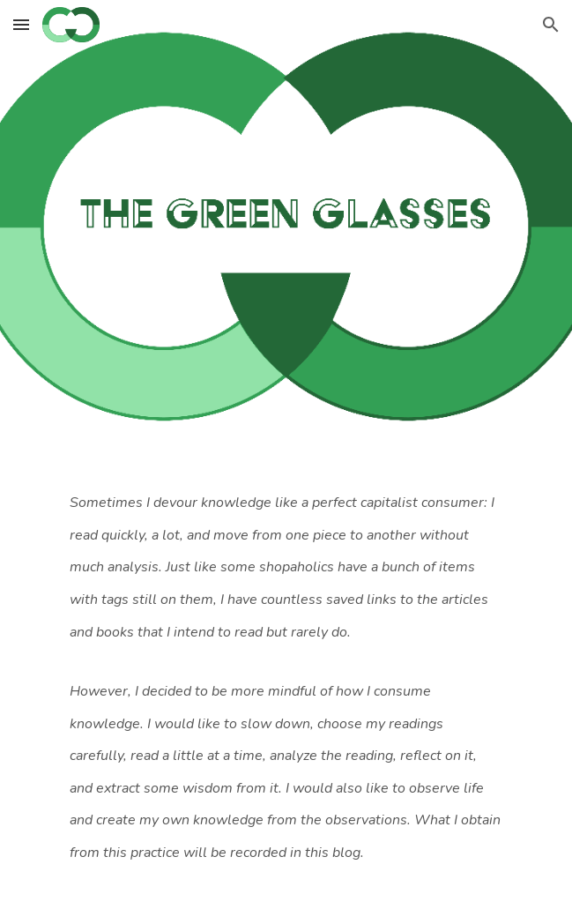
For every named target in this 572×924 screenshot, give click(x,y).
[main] (286, 691)
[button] (21, 24)
